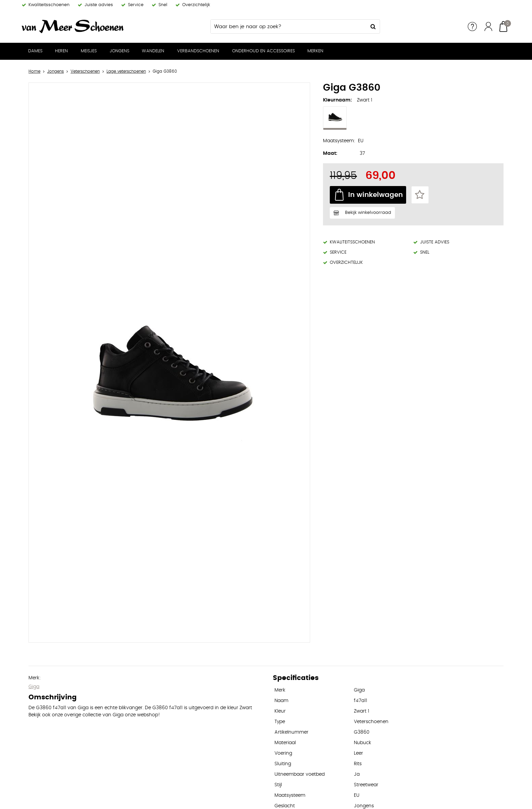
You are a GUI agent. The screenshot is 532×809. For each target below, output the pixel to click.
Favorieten (420, 195)
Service (472, 26)
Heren (61, 51)
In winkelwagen (375, 195)
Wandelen (153, 51)
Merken (315, 51)
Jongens (119, 51)
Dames (35, 51)
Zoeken (373, 26)
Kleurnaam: (337, 100)
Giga (34, 687)
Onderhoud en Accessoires (263, 51)
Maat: (330, 153)
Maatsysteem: (339, 141)
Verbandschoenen (198, 51)
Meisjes (89, 51)
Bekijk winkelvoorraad (368, 213)
